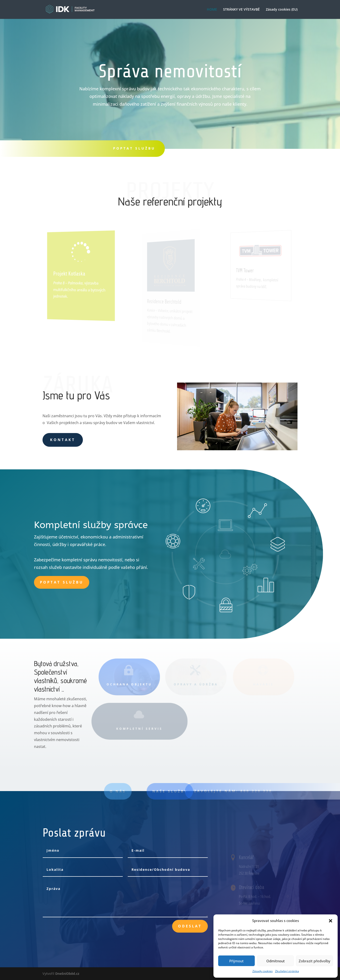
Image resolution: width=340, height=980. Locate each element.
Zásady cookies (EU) (282, 10)
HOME (212, 10)
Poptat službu (62, 582)
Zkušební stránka (287, 971)
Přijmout (236, 961)
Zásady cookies (263, 971)
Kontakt (63, 440)
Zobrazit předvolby (314, 961)
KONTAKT (270, 148)
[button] (331, 921)
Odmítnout (276, 961)
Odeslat (190, 926)
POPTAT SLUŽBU (134, 148)
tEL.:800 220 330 (204, 148)
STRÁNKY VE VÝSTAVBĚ (241, 10)
